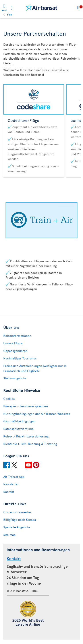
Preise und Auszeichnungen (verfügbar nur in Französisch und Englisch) (35, 368)
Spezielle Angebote (17, 527)
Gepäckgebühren (15, 351)
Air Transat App (14, 477)
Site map (9, 535)
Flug (10, 14)
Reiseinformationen (17, 336)
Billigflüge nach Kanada (20, 520)
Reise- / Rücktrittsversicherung (26, 436)
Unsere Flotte (13, 343)
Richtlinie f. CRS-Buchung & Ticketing (30, 444)
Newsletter (11, 484)
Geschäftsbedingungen (19, 421)
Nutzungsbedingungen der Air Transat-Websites (37, 414)
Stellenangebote (15, 378)
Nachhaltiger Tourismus (20, 358)
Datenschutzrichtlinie (18, 429)
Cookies (9, 399)
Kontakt (9, 492)
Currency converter (17, 512)
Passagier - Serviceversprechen (26, 406)
